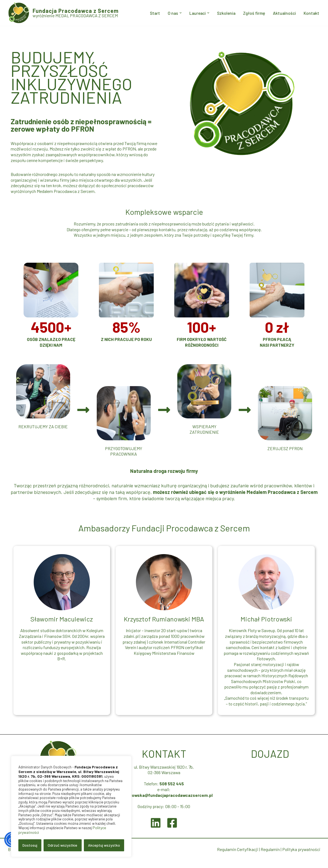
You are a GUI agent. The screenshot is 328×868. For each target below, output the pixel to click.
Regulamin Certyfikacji (237, 857)
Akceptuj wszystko (104, 845)
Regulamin (269, 857)
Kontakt (311, 13)
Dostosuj (30, 845)
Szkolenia (224, 13)
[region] (71, 806)
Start (151, 13)
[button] (177, 13)
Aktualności (284, 13)
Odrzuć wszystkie (62, 845)
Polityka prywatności (301, 857)
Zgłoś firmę (253, 13)
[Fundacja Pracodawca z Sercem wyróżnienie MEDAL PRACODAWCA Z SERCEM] (63, 13)
